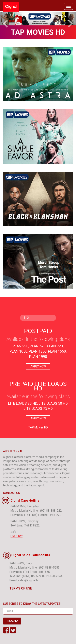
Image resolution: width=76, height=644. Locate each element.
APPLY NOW (38, 366)
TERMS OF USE (18, 588)
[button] (6, 19)
